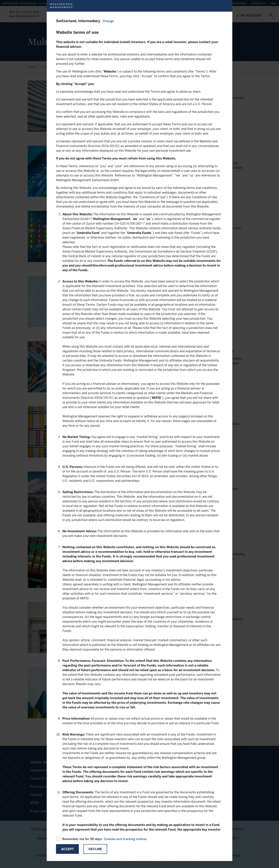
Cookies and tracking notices (125, 839)
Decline (95, 849)
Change (108, 21)
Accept (67, 849)
